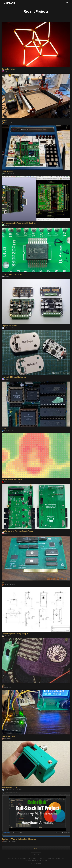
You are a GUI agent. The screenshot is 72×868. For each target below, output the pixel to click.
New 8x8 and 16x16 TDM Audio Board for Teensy (17, 531)
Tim (4, 71)
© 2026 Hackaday (36, 864)
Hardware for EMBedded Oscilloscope (14, 377)
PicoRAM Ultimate (8, 172)
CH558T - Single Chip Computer (12, 274)
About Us (11, 858)
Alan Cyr (6, 636)
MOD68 (4, 428)
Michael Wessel (8, 174)
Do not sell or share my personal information (36, 860)
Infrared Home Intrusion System (12, 480)
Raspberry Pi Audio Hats (9, 326)
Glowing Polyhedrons (8, 69)
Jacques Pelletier (8, 585)
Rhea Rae (6, 687)
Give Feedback (32, 858)
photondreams (8, 431)
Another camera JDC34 (9, 788)
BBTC (4, 582)
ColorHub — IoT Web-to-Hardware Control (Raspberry (19, 839)
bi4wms (5, 379)
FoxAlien (5, 120)
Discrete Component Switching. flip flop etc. (15, 634)
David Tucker (7, 122)
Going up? (36, 854)
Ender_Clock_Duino (8, 736)
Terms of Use (41, 858)
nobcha (5, 225)
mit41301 (6, 277)
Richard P (6, 533)
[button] (67, 3)
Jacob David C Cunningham (12, 790)
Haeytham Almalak (9, 841)
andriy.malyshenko (9, 328)
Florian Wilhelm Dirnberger (11, 482)
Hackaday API (60, 858)
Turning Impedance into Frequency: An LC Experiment (19, 223)
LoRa (4, 685)
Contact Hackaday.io (21, 858)
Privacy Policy (51, 858)
